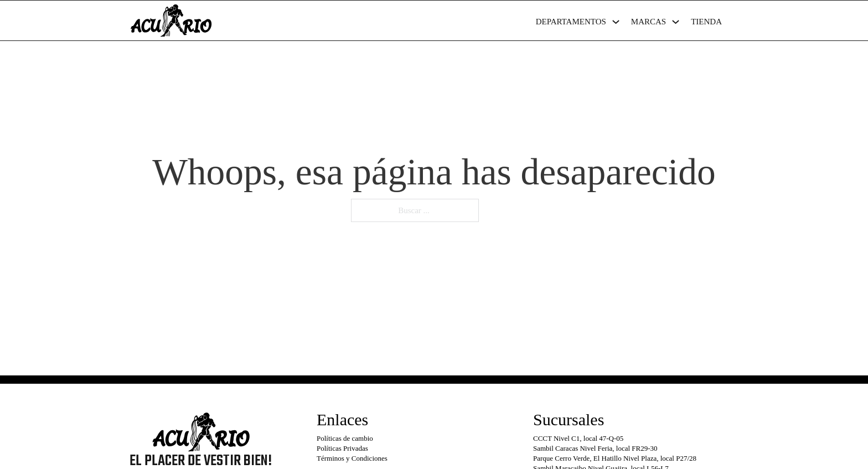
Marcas (649, 22)
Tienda (706, 22)
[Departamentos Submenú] (616, 22)
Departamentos (571, 22)
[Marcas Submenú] (676, 22)
